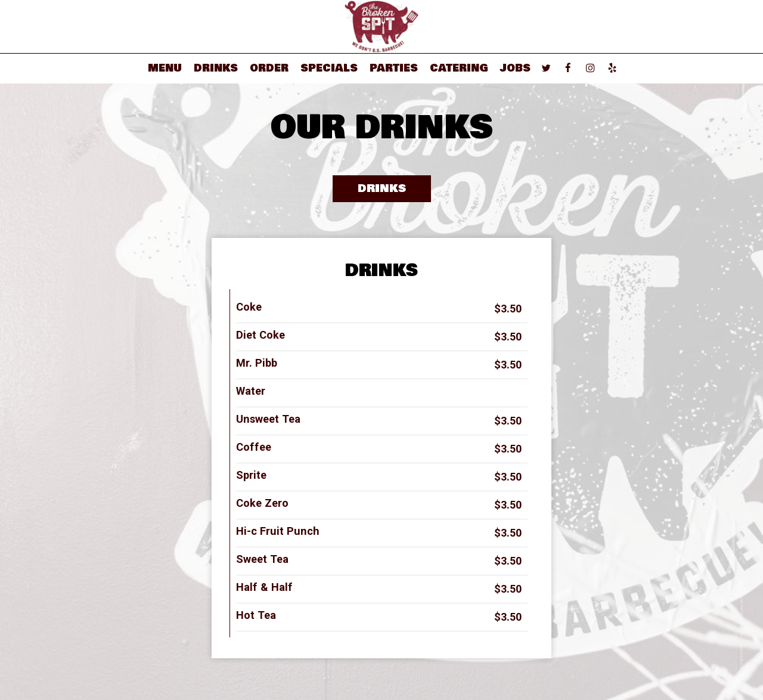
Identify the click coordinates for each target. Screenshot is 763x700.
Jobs (515, 69)
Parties (394, 69)
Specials (329, 69)
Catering (459, 69)
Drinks (216, 69)
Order (269, 69)
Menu (165, 69)
